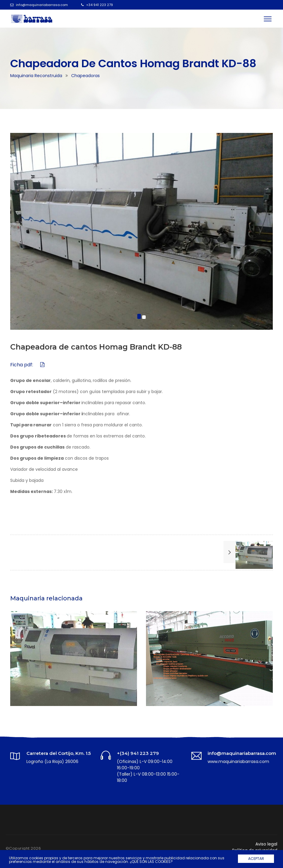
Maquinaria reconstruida (36, 76)
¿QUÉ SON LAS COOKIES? (151, 862)
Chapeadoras (85, 76)
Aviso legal (266, 844)
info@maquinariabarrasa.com (42, 5)
